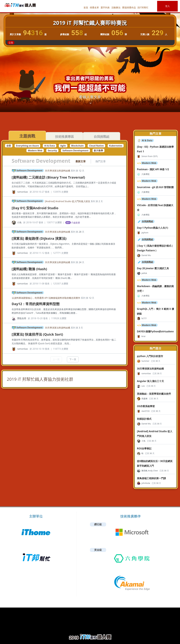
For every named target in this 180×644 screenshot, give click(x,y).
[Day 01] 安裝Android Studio (35, 208)
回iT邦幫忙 (143, 8)
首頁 (86, 8)
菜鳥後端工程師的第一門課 (151, 478)
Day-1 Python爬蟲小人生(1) (153, 228)
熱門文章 (101, 161)
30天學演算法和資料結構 (58, 171)
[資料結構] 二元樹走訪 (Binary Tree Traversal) (48, 177)
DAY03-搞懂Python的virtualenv (155, 331)
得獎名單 (94, 8)
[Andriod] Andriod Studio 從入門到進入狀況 (67, 201)
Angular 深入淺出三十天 (150, 381)
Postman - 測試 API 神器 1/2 (153, 169)
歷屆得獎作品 (129, 8)
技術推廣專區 (64, 136)
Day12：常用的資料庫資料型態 (36, 304)
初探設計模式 (144, 419)
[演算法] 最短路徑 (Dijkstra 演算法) (39, 238)
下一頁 (73, 359)
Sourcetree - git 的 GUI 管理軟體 (155, 187)
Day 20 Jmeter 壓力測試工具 (153, 268)
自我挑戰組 (102, 136)
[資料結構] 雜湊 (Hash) (29, 269)
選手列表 (105, 8)
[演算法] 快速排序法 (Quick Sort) (37, 334)
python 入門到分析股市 (150, 356)
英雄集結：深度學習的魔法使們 (154, 394)
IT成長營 (76, 223)
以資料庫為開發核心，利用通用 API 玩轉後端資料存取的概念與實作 (46, 298)
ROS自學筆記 (144, 448)
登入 (167, 6)
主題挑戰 (27, 136)
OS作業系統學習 (146, 406)
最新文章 (81, 161)
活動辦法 (116, 8)
